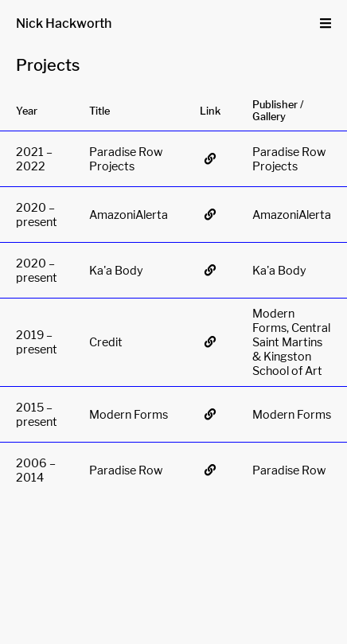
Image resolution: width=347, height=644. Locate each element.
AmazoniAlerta (129, 215)
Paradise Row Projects (126, 159)
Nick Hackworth (64, 23)
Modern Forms (129, 415)
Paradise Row (126, 470)
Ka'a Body (116, 271)
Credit (106, 342)
